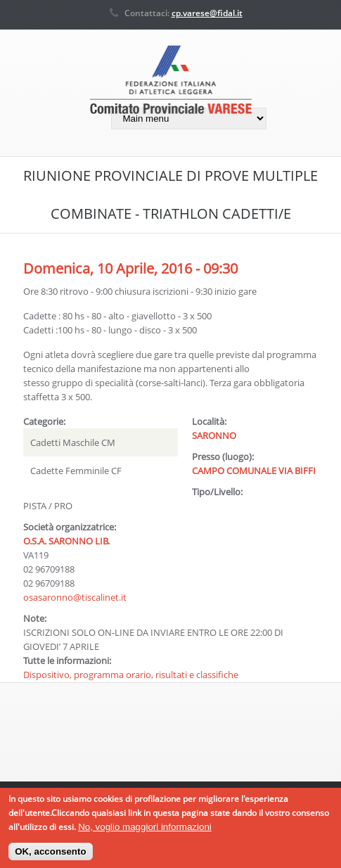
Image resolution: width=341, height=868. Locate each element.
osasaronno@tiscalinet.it (75, 597)
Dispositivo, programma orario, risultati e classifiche (131, 675)
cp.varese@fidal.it (207, 13)
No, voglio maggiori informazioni (145, 830)
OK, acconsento (50, 856)
